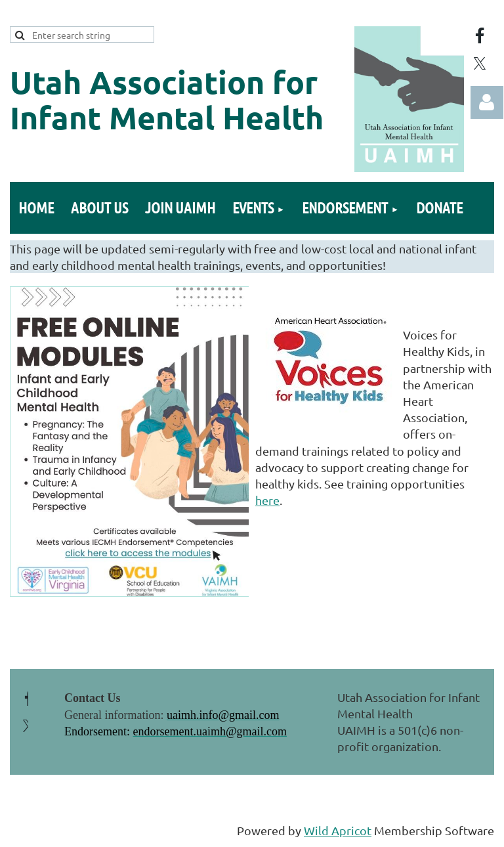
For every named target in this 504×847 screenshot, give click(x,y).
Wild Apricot (338, 830)
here (267, 500)
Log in (487, 102)
